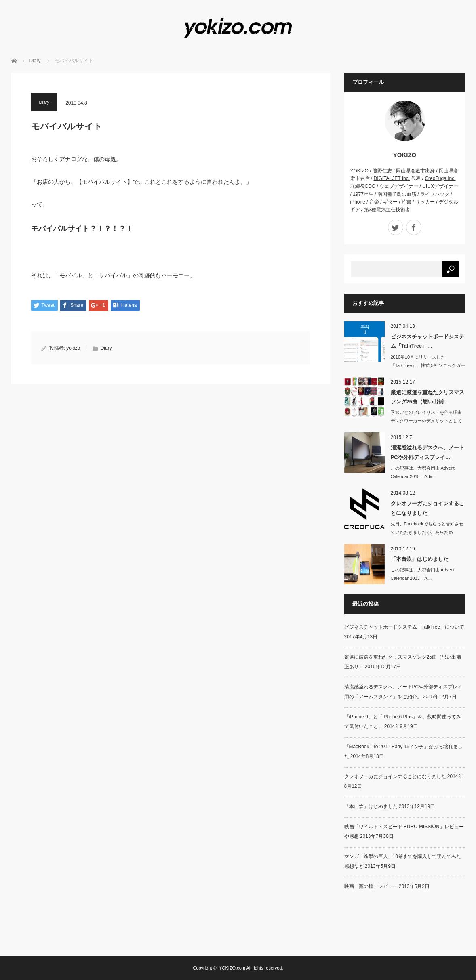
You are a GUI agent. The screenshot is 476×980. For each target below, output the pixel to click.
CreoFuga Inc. (440, 178)
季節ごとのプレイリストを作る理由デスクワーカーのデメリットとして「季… (426, 421)
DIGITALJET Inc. (392, 178)
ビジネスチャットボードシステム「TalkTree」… (428, 341)
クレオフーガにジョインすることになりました (428, 508)
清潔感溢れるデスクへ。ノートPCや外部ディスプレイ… (428, 452)
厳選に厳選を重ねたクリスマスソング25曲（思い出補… (428, 397)
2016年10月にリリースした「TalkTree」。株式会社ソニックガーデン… (428, 365)
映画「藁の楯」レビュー (371, 886)
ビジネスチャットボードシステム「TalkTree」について (404, 627)
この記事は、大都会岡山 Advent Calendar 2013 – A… (423, 574)
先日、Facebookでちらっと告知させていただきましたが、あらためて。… (427, 532)
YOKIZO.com (232, 968)
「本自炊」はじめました (420, 559)
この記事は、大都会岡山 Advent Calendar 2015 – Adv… (423, 472)
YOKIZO (405, 155)
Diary (35, 61)
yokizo (73, 348)
